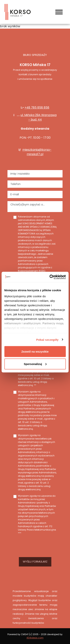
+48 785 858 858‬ (37, 108)
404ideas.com (35, 638)
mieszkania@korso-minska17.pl (37, 152)
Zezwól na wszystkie (35, 352)
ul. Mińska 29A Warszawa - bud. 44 (39, 117)
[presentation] (35, 545)
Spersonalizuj (35, 364)
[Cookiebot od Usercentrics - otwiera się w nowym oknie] (50, 277)
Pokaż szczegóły (47, 339)
